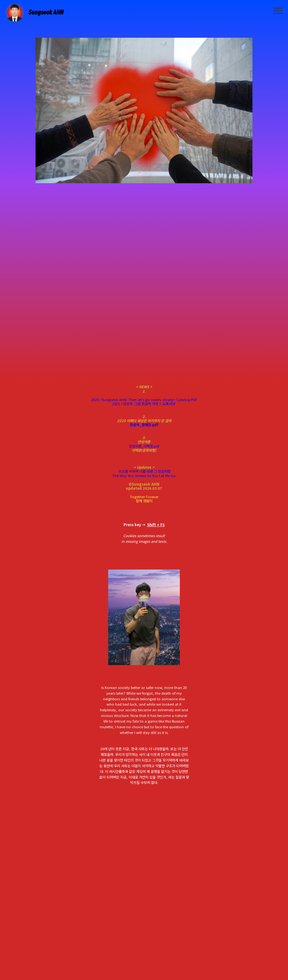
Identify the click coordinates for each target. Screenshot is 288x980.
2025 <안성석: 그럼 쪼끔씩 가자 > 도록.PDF (144, 404)
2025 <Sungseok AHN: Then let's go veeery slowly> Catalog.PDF (144, 399)
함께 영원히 (144, 501)
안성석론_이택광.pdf (144, 446)
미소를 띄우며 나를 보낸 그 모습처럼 (144, 471)
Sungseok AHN (46, 12)
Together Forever (144, 497)
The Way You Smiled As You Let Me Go (144, 476)
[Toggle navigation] (278, 10)
